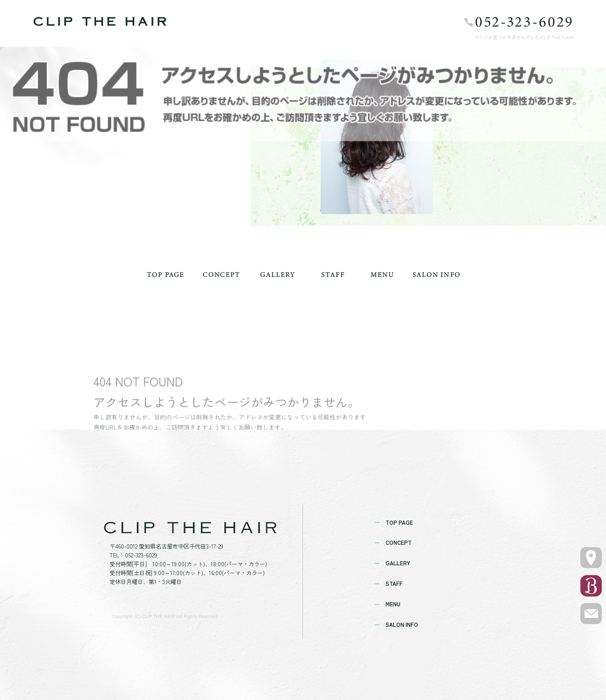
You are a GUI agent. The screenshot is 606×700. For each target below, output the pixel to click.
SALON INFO (436, 275)
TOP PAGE (165, 275)
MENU (382, 275)
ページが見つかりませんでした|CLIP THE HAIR (524, 37)
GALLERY (277, 275)
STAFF (333, 275)
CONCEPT (221, 275)
